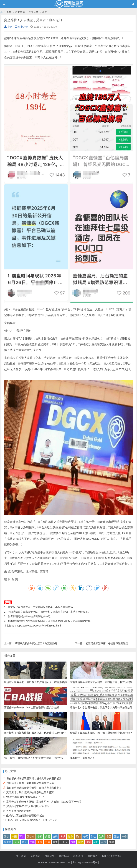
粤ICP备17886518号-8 (85, 862)
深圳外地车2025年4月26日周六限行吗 (27, 806)
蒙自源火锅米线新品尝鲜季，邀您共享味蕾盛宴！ (34, 788)
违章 (73, 842)
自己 (109, 836)
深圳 (7, 836)
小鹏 (8, 27)
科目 (96, 842)
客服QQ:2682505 (111, 856)
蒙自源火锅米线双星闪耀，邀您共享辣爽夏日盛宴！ (35, 778)
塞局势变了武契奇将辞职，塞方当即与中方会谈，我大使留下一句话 (44, 802)
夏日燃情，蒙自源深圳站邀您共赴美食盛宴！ (31, 792)
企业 (17, 842)
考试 (63, 836)
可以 (22, 836)
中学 (32, 842)
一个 (124, 836)
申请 (47, 842)
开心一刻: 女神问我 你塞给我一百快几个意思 (32, 820)
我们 (78, 836)
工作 (40, 842)
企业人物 (34, 12)
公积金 (64, 842)
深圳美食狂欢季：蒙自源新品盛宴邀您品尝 (30, 783)
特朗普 (8, 842)
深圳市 (31, 836)
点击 (104, 842)
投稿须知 (50, 856)
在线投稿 (64, 856)
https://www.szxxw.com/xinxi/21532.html (39, 626)
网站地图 (92, 856)
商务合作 (78, 856)
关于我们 (21, 856)
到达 (93, 836)
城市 (70, 836)
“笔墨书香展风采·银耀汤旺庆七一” (25, 797)
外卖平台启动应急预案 (19, 811)
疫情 (88, 842)
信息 (81, 842)
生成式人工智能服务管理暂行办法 (25, 815)
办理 (111, 842)
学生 (55, 842)
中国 (14, 836)
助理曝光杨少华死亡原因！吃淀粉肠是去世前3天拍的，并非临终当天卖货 (55, 643)
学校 (40, 836)
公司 (86, 836)
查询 (55, 836)
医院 (116, 836)
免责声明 (35, 856)
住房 (101, 836)
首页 (9, 12)
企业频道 (20, 12)
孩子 (24, 842)
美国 (47, 836)
